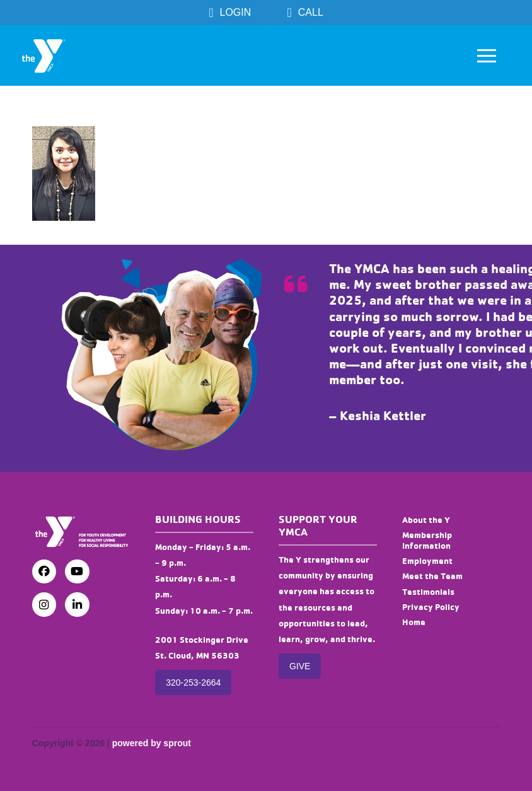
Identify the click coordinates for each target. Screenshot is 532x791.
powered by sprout (152, 743)
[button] (487, 56)
